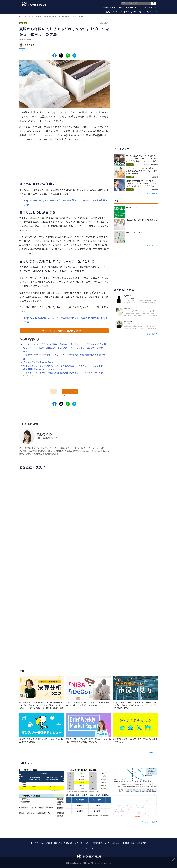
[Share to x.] (61, 56)
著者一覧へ (151, 334)
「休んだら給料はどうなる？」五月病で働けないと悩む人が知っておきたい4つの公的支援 (65, 344)
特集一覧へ (151, 245)
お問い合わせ (116, 843)
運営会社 (49, 843)
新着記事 (106, 7)
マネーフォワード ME (89, 848)
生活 (109, 12)
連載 (115, 7)
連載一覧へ (151, 752)
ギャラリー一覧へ (149, 822)
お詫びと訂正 (141, 843)
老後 (126, 12)
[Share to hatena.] (74, 56)
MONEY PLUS (24, 17)
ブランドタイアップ (147, 7)
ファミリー (151, 12)
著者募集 (126, 843)
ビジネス (118, 12)
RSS (133, 843)
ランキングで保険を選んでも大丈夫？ (41, 362)
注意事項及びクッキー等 (101, 843)
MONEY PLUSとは (37, 843)
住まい (134, 12)
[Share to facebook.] (54, 56)
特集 (122, 7)
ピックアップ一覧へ (148, 194)
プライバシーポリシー (82, 843)
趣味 (142, 12)
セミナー (131, 7)
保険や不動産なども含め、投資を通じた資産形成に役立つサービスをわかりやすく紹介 (63, 373)
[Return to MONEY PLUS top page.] (33, 5)
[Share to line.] (68, 56)
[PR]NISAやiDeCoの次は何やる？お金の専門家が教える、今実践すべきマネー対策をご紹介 (65, 202)
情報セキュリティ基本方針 (63, 843)
